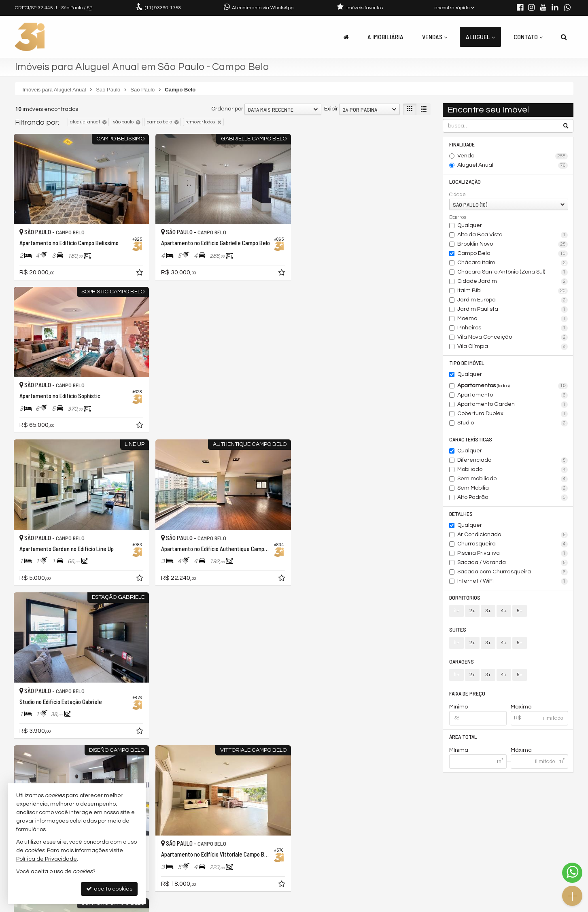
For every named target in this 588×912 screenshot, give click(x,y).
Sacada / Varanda (513, 563)
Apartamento (513, 395)
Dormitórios (465, 597)
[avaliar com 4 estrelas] (44, 765)
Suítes (458, 629)
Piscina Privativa (513, 554)
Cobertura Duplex (513, 414)
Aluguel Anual (513, 165)
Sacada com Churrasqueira (513, 572)
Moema (513, 319)
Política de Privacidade (300, 906)
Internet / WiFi (513, 581)
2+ (472, 611)
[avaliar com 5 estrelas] (53, 765)
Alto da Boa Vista (513, 235)
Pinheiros (513, 328)
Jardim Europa (513, 300)
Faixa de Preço (467, 693)
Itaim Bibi (513, 291)
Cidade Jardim (513, 282)
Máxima (521, 750)
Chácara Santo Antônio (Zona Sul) (513, 272)
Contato (528, 37)
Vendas (435, 37)
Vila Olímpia (513, 347)
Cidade (457, 195)
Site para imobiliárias (522, 906)
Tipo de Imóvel (467, 363)
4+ (504, 611)
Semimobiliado (513, 479)
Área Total (463, 737)
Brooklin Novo (513, 244)
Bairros (458, 217)
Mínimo (459, 707)
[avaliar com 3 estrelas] (36, 765)
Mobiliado (513, 470)
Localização (465, 181)
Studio (513, 423)
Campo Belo (513, 254)
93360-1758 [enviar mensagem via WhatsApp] (163, 8)
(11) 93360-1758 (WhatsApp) (203, 845)
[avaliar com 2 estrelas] (27, 765)
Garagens (462, 661)
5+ (520, 611)
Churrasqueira (513, 544)
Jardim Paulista (513, 310)
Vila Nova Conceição (513, 337)
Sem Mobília (513, 488)
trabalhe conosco (189, 865)
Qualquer (470, 225)
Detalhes (461, 514)
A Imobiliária (385, 37)
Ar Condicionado (513, 535)
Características (471, 439)
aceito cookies (109, 889)
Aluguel (480, 37)
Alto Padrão (513, 498)
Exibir (331, 109)
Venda (513, 156)
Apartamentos (513, 386)
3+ (488, 611)
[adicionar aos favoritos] (140, 274)
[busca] (564, 37)
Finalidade (462, 144)
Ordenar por (227, 109)
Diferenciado (513, 460)
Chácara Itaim (513, 263)
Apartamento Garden (513, 405)
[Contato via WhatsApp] (572, 873)
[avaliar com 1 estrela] (19, 765)
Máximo (521, 707)
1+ (456, 611)
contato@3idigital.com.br (200, 855)
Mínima (459, 750)
